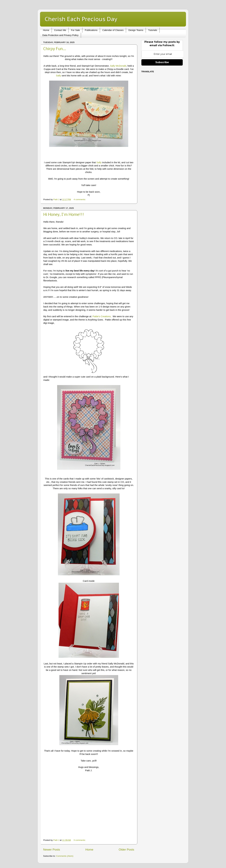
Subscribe (162, 62)
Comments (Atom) (65, 856)
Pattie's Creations (102, 316)
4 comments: (80, 199)
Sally (58, 76)
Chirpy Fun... (55, 49)
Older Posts (126, 850)
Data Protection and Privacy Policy (60, 35)
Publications (91, 30)
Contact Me (60, 30)
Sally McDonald (118, 66)
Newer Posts (52, 850)
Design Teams (136, 30)
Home (46, 30)
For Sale (75, 30)
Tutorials (153, 30)
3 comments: (80, 840)
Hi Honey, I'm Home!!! (64, 215)
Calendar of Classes (113, 30)
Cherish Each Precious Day (81, 19)
